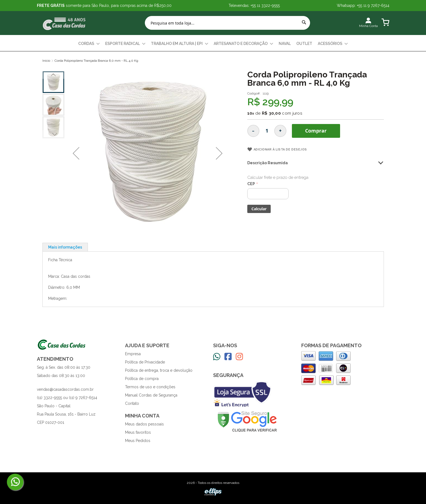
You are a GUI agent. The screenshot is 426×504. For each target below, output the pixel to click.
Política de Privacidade (145, 362)
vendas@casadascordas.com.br (65, 389)
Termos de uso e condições (150, 387)
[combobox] (227, 23)
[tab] (65, 247)
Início (46, 61)
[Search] (304, 22)
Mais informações (65, 247)
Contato (132, 403)
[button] (76, 153)
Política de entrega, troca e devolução (159, 370)
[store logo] (64, 23)
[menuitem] (89, 44)
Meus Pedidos (138, 441)
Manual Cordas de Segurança (151, 395)
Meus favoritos (138, 432)
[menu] (213, 44)
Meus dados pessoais (144, 424)
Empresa (133, 354)
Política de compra (142, 379)
